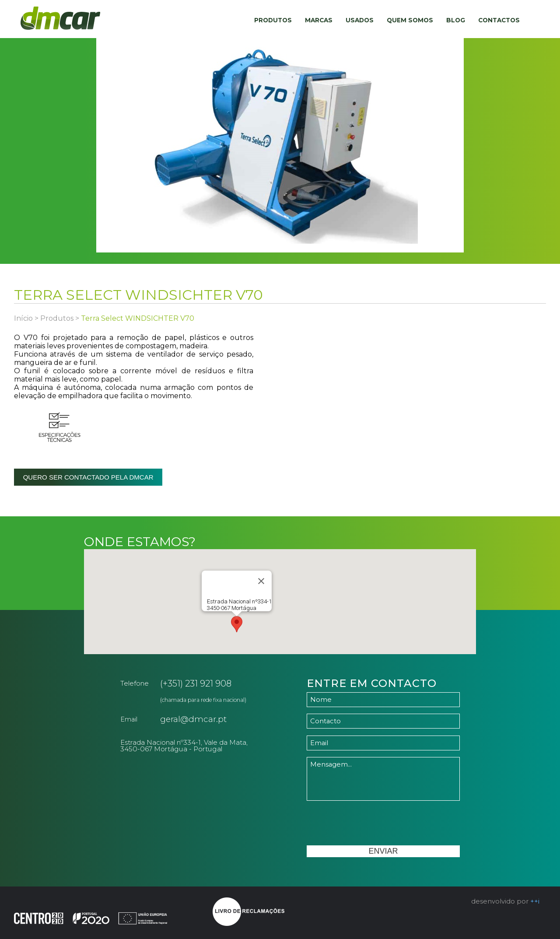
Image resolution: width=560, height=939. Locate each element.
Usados (360, 20)
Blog (456, 20)
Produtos (273, 20)
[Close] (261, 581)
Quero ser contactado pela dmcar (88, 477)
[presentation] (373, 824)
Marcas (319, 20)
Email (129, 719)
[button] (237, 624)
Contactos (499, 20)
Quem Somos (410, 20)
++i (535, 901)
